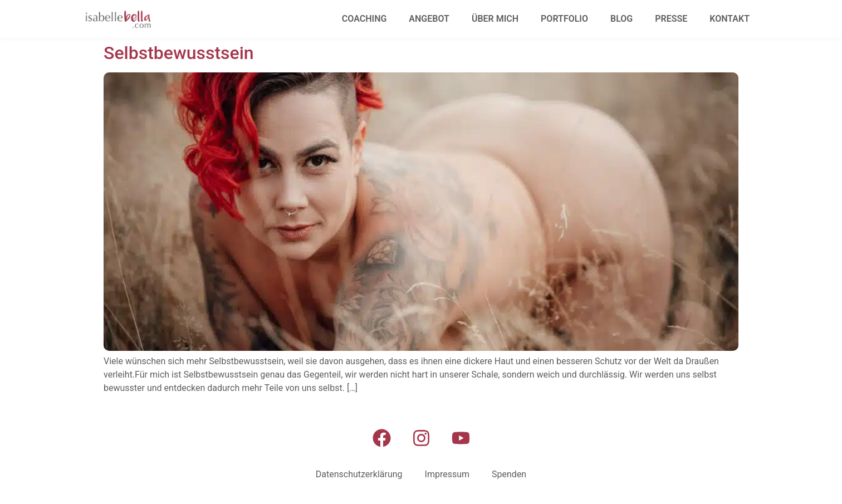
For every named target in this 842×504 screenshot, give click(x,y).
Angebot (429, 19)
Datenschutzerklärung (359, 474)
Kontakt (730, 19)
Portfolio (564, 19)
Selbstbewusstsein (179, 53)
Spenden (509, 474)
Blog (621, 19)
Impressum (447, 474)
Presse (671, 19)
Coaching (364, 19)
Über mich (495, 19)
